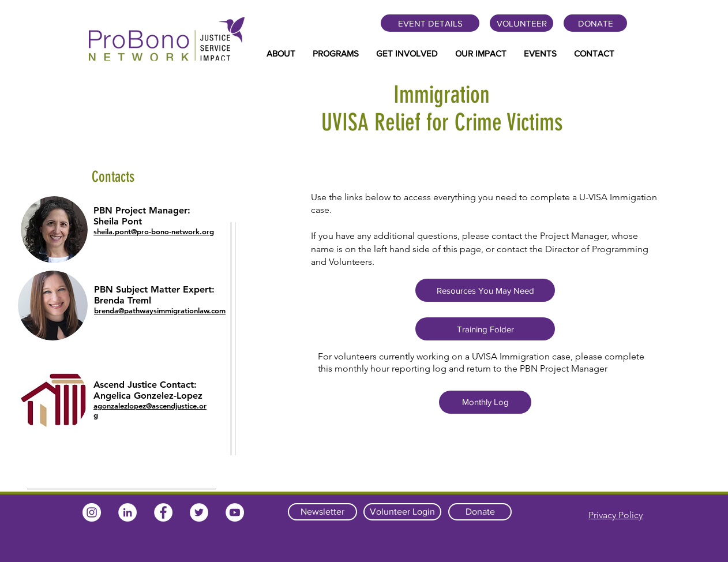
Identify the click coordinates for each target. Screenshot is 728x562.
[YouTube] (235, 512)
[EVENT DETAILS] (430, 23)
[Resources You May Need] (485, 290)
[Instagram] (92, 512)
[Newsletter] (322, 512)
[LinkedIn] (127, 512)
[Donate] (480, 512)
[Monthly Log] (485, 402)
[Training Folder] (485, 329)
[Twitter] (199, 512)
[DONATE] (595, 23)
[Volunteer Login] (402, 512)
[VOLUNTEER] (521, 23)
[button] (281, 53)
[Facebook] (163, 512)
